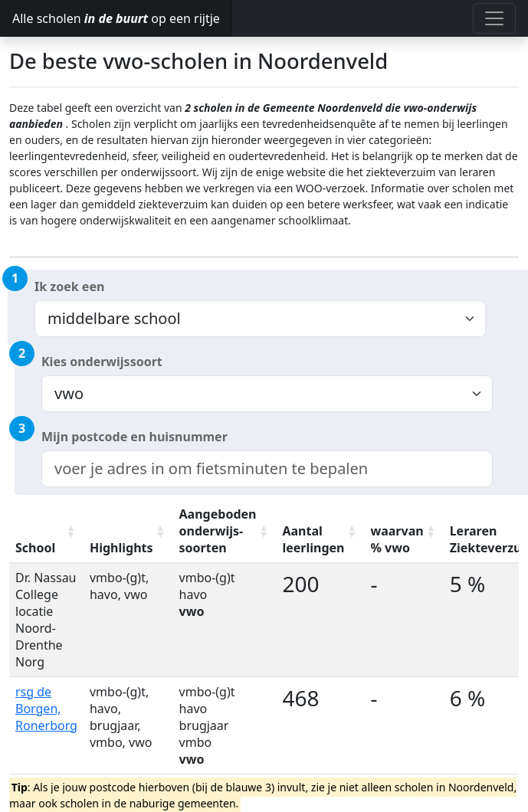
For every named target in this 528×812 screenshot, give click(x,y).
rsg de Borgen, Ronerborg (46, 709)
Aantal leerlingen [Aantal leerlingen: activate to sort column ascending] (313, 539)
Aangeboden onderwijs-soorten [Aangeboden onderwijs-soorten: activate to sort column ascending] (218, 531)
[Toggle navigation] (494, 18)
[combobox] (267, 469)
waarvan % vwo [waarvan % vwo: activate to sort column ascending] (397, 539)
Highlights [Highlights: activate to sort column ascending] (121, 548)
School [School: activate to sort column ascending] (35, 548)
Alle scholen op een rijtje (116, 18)
